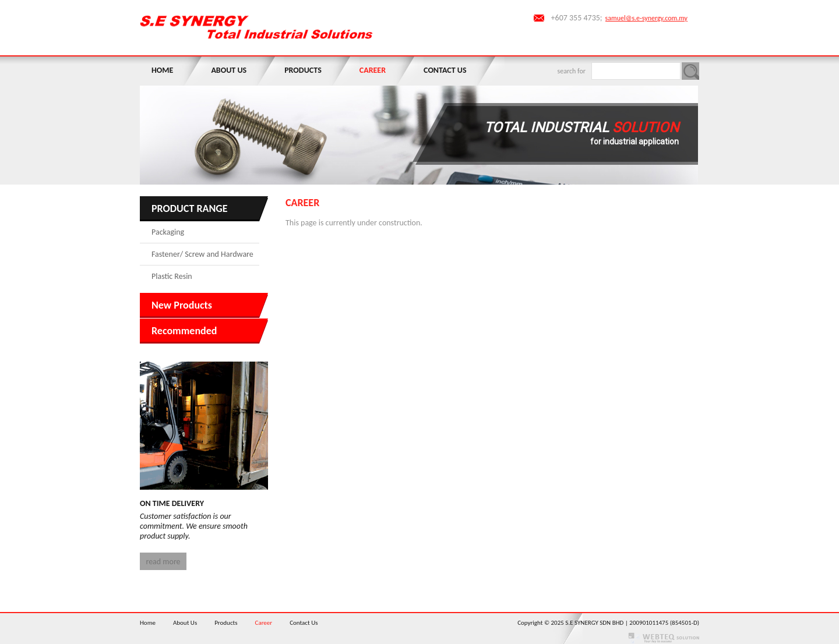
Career (373, 70)
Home (162, 70)
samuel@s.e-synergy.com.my (646, 18)
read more (163, 562)
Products (303, 70)
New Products (182, 305)
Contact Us (445, 70)
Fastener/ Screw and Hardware (202, 254)
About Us (229, 70)
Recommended (184, 331)
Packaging (168, 232)
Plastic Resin (172, 276)
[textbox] (636, 71)
